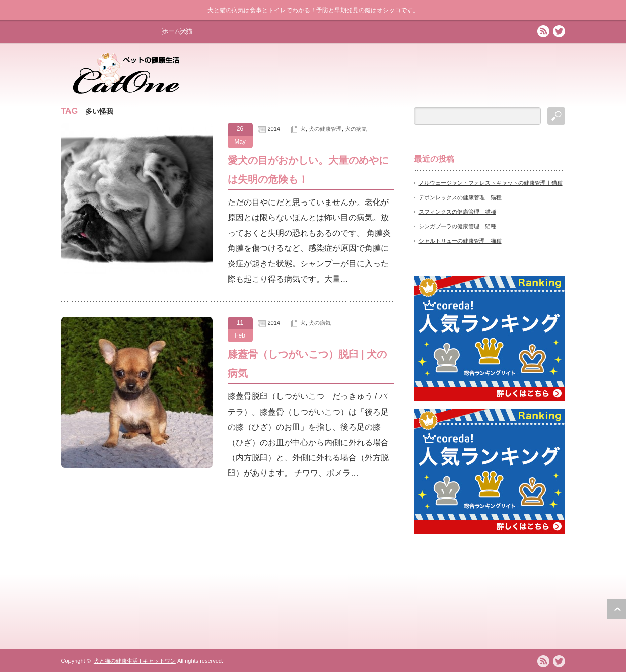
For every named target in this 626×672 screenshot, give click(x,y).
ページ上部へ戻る (617, 609)
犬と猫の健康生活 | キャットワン (135, 661)
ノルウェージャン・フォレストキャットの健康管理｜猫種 (491, 183)
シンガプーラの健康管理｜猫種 (457, 226)
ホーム (171, 31)
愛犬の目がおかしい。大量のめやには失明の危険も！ (308, 170)
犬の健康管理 (325, 129)
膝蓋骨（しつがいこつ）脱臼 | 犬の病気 (307, 364)
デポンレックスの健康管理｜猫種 (460, 197)
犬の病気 (356, 129)
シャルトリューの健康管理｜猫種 (460, 241)
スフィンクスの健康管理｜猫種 (457, 212)
